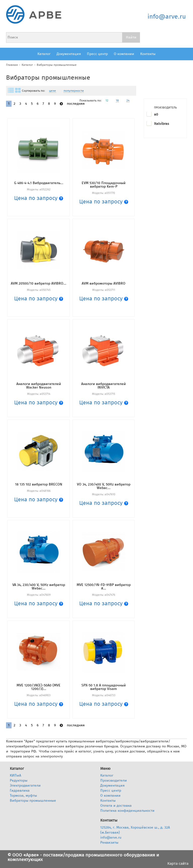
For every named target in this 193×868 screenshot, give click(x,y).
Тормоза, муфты (23, 796)
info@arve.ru (167, 17)
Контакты (148, 54)
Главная (12, 65)
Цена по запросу (39, 198)
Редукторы (19, 780)
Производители (114, 780)
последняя (76, 104)
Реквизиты (109, 843)
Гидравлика (20, 791)
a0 (156, 114)
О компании (124, 54)
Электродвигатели (25, 785)
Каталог (44, 54)
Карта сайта (178, 864)
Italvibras (162, 124)
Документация (69, 54)
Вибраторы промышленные (57, 65)
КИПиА (15, 775)
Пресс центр (97, 54)
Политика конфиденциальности (127, 811)
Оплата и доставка (116, 806)
